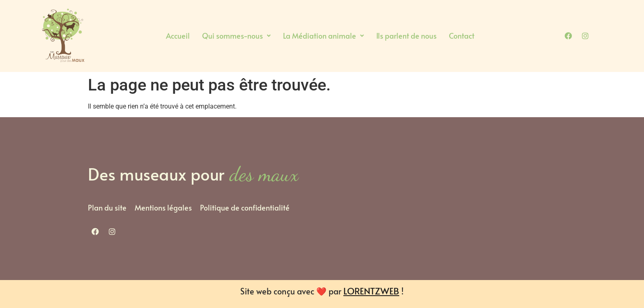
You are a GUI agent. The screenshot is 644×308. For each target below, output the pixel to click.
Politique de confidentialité (245, 208)
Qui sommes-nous (236, 36)
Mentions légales (163, 208)
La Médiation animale (323, 36)
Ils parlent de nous (406, 36)
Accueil (178, 36)
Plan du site (107, 208)
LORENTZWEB (371, 291)
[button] (236, 36)
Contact (462, 36)
